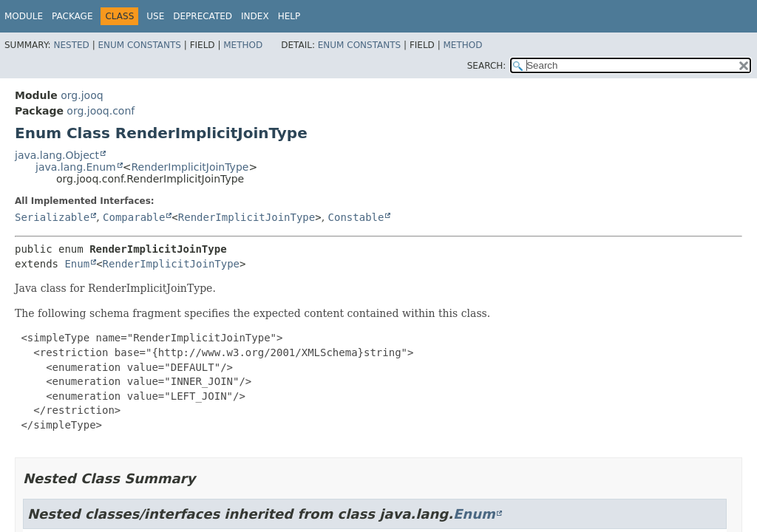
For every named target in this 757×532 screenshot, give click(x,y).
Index (255, 16)
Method (243, 45)
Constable (356, 217)
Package (72, 16)
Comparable (134, 217)
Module (24, 16)
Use (155, 16)
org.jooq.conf (101, 111)
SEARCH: (487, 66)
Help (289, 16)
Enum (77, 264)
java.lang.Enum (76, 167)
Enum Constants (139, 45)
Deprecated (203, 16)
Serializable (52, 217)
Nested (71, 45)
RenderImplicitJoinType (190, 167)
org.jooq (82, 95)
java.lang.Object (57, 155)
